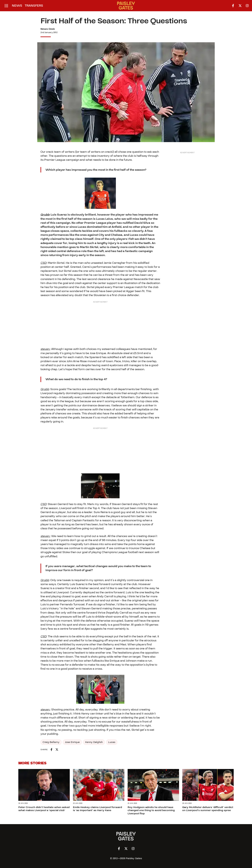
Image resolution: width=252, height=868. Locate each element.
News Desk (48, 29)
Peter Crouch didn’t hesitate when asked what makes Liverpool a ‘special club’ (44, 809)
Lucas (112, 742)
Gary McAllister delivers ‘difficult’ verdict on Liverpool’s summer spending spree (208, 809)
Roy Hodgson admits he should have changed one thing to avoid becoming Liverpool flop (151, 810)
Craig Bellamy (51, 742)
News (17, 6)
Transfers (34, 6)
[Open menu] (6, 6)
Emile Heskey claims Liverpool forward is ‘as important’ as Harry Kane (97, 809)
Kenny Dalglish (94, 742)
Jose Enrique (72, 742)
